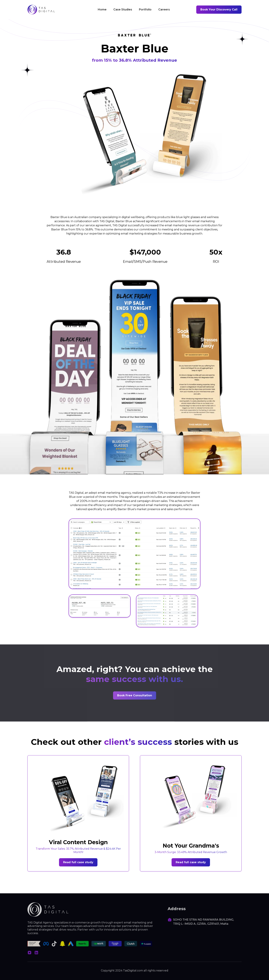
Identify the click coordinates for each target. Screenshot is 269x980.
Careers (164, 10)
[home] (41, 10)
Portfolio (145, 10)
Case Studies (123, 10)
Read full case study (78, 862)
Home (102, 10)
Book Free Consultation (135, 696)
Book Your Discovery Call (219, 10)
